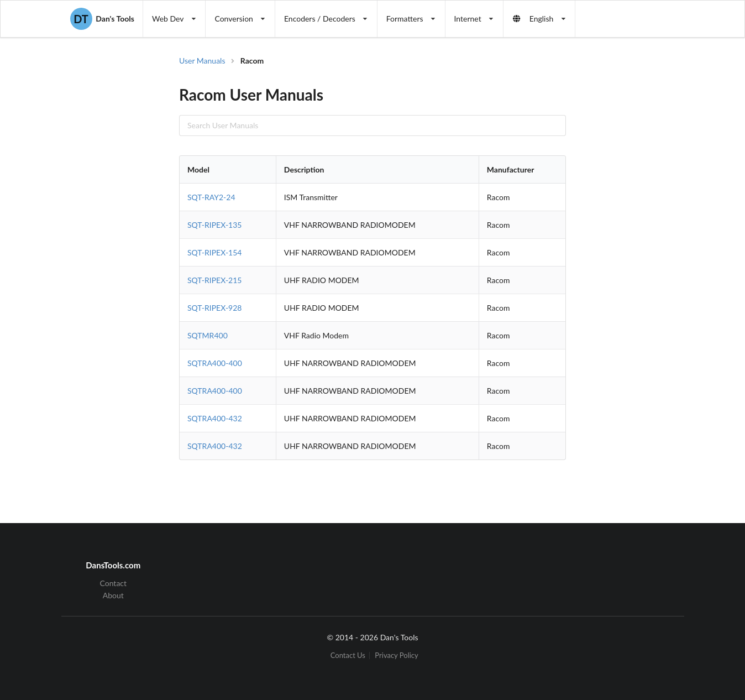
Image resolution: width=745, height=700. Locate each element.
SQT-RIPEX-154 (214, 252)
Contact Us (348, 655)
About (113, 595)
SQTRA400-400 (215, 363)
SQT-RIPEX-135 (214, 225)
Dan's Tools (102, 19)
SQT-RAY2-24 (211, 197)
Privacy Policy (396, 655)
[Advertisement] (629, 232)
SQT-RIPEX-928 (214, 308)
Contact (114, 583)
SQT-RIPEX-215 (214, 280)
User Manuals (202, 61)
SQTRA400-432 (215, 418)
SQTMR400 (208, 335)
